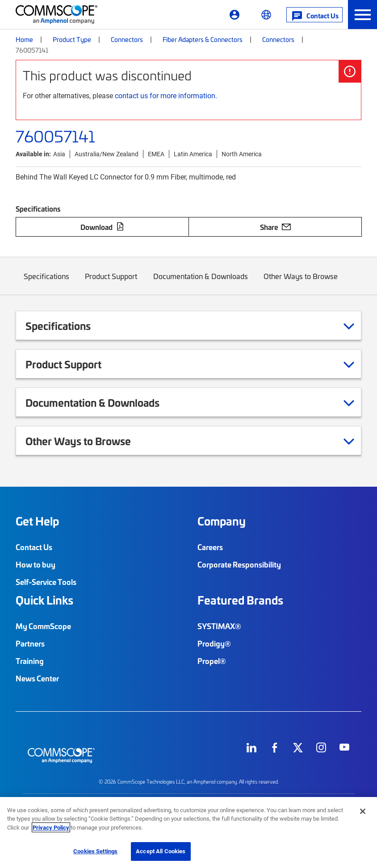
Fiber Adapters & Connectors (203, 39)
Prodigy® (214, 643)
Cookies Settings (95, 851)
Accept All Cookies (161, 851)
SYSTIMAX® (219, 626)
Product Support (111, 283)
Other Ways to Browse (301, 283)
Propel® (212, 661)
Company (222, 521)
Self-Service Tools (46, 582)
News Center (37, 678)
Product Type (72, 39)
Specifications (46, 283)
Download (102, 227)
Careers (210, 547)
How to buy (36, 564)
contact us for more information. (166, 95)
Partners (30, 643)
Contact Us (34, 547)
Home (24, 39)
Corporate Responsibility (239, 564)
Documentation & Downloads (201, 283)
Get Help (37, 521)
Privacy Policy (51, 827)
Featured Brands (240, 600)
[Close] (363, 811)
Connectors (127, 39)
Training (30, 661)
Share (275, 227)
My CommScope (43, 626)
